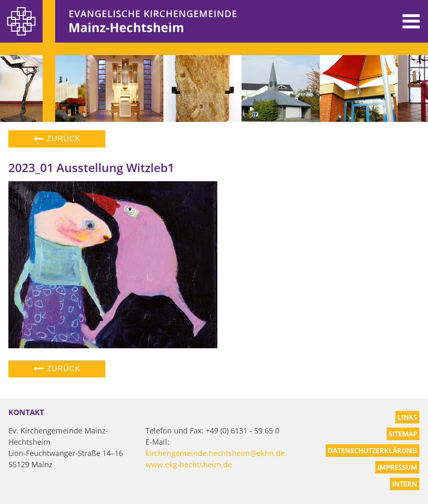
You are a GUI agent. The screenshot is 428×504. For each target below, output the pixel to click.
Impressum (397, 467)
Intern (405, 484)
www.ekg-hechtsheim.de (189, 464)
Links (407, 417)
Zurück (57, 139)
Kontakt (26, 412)
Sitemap (403, 434)
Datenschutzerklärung (372, 451)
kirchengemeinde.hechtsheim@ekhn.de (215, 453)
